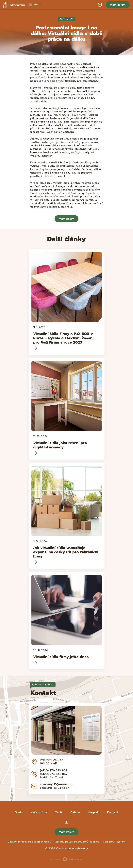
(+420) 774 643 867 (54, 774)
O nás (19, 812)
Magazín (94, 812)
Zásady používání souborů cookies (77, 842)
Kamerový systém (114, 842)
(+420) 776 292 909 (54, 770)
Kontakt (113, 812)
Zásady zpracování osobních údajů (30, 842)
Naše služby (39, 812)
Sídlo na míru (14, 5)
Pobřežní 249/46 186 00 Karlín (52, 762)
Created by (67, 859)
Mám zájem (118, 5)
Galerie (75, 812)
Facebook (100, 5)
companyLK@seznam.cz (56, 784)
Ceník (59, 812)
